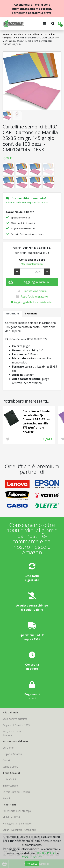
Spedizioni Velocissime (15, 719)
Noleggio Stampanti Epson (17, 824)
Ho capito (32, 864)
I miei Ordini (9, 779)
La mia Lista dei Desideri (16, 792)
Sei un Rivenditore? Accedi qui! (19, 830)
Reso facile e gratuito (34, 297)
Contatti (7, 760)
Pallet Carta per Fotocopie (17, 811)
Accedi (6, 798)
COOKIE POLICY (32, 857)
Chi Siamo (8, 748)
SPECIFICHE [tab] (31, 314)
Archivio (18, 34)
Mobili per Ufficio (12, 817)
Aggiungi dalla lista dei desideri (32, 302)
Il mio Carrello (10, 786)
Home (6, 34)
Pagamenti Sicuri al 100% (16, 725)
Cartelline (33, 34)
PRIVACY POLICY (46, 853)
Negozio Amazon (12, 754)
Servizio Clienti (10, 767)
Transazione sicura (34, 291)
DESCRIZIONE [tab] (12, 314)
